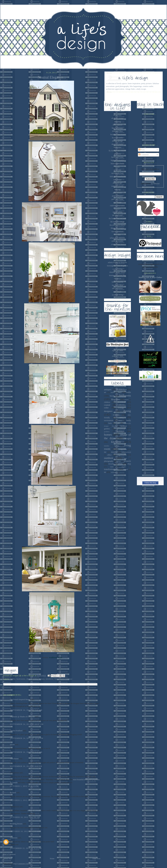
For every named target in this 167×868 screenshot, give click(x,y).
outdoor (69, 679)
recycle (111, 464)
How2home (14, 759)
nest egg (118, 189)
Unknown (14, 838)
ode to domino (117, 288)
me (105, 452)
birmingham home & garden (117, 266)
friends (114, 426)
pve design (117, 202)
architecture (121, 389)
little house (118, 180)
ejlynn (12, 745)
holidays (120, 431)
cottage (121, 408)
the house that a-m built (118, 218)
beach (112, 396)
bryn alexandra (117, 138)
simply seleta (118, 212)
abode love (117, 115)
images (128, 438)
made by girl (117, 183)
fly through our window (117, 151)
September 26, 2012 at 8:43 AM (26, 752)
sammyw (118, 209)
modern (114, 452)
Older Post (96, 859)
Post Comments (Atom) (22, 864)
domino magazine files (117, 275)
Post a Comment (9, 854)
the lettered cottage (117, 222)
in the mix (117, 170)
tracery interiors (117, 231)
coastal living (117, 269)
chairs (126, 400)
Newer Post (8, 859)
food (118, 423)
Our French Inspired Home (20, 700)
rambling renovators (117, 206)
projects (127, 461)
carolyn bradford (16, 731)
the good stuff (117, 215)
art (105, 392)
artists (113, 392)
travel (126, 469)
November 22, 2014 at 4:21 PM (26, 848)
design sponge (117, 141)
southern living (117, 295)
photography (109, 461)
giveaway (121, 429)
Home (52, 859)
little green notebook (117, 177)
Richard (13, 793)
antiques (108, 389)
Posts (142, 150)
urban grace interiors (117, 238)
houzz (117, 167)
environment (109, 420)
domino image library (118, 272)
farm (110, 423)
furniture (124, 426)
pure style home (118, 199)
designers (108, 411)
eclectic (116, 415)
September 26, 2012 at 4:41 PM (26, 766)
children (107, 402)
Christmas (121, 402)
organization (122, 455)
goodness (107, 432)
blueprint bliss (117, 131)
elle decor (117, 279)
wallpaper (114, 472)
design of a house (34, 811)
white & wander (117, 241)
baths (13, 679)
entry (35, 679)
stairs (112, 467)
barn (120, 392)
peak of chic (117, 193)
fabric (120, 420)
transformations (111, 469)
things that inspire (117, 228)
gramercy (118, 154)
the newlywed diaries (118, 225)
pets (126, 458)
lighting (117, 446)
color (106, 408)
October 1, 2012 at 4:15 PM (24, 786)
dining (29, 679)
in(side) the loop (118, 173)
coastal (107, 405)
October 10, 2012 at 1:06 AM (25, 817)
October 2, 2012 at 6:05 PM (24, 800)
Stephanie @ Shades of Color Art (22, 717)
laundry (107, 446)
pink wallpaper (117, 196)
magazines (123, 449)
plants (119, 461)
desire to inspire (118, 144)
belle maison (118, 125)
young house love (117, 244)
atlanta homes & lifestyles (118, 262)
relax (120, 464)
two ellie (118, 235)
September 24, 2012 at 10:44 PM (27, 738)
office (109, 455)
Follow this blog (150, 483)
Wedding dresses (16, 824)
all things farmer (117, 118)
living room (60, 679)
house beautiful (117, 282)
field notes (117, 147)
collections (122, 405)
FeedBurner (155, 184)
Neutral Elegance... (52, 77)
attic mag (117, 122)
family (128, 420)
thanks (124, 467)
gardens (107, 429)
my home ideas (118, 285)
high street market (117, 160)
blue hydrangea (117, 128)
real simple (118, 292)
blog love (115, 399)
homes (42, 679)
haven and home (118, 157)
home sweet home (117, 164)
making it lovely (118, 186)
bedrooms (21, 679)
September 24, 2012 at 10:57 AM (27, 724)
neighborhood (126, 452)
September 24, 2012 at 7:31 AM (26, 710)
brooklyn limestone (117, 135)
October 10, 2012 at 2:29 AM (25, 831)
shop (129, 464)
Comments (144, 155)
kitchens (50, 679)
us (105, 472)
